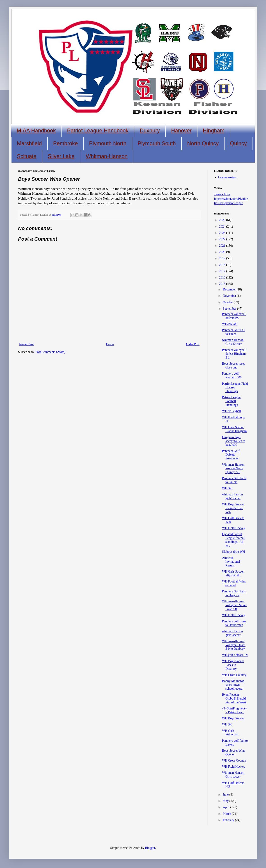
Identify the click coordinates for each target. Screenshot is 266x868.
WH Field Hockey (234, 528)
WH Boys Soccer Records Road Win (233, 508)
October (228, 302)
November (230, 296)
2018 (223, 265)
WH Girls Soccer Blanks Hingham (234, 429)
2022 (223, 239)
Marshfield (29, 143)
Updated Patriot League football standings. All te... (234, 540)
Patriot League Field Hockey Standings (235, 388)
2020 (223, 252)
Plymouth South (157, 143)
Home (110, 344)
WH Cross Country (234, 675)
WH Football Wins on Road (234, 583)
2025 (223, 220)
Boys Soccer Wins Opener (234, 753)
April (226, 807)
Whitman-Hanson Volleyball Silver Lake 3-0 (234, 605)
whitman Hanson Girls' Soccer (233, 342)
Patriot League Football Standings (231, 401)
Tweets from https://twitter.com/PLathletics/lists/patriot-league (231, 199)
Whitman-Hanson (107, 156)
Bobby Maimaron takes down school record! (233, 685)
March (227, 814)
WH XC (227, 488)
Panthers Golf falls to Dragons (234, 593)
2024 (223, 227)
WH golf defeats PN (235, 655)
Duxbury (150, 130)
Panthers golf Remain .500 (232, 375)
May (226, 801)
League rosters (227, 177)
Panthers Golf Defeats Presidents (231, 455)
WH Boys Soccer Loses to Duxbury (233, 665)
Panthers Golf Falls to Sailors (234, 480)
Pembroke (65, 143)
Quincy (238, 143)
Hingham (214, 130)
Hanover (181, 130)
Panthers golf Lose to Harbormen (234, 623)
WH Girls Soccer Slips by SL (233, 573)
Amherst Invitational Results (231, 562)
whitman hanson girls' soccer (232, 496)
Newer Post (26, 344)
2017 (223, 271)
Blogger (150, 848)
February (229, 820)
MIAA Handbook (36, 130)
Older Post (193, 344)
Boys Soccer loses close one (234, 366)
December (230, 289)
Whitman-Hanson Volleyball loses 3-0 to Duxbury (234, 645)
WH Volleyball (232, 411)
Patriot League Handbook (98, 130)
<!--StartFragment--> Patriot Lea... (235, 710)
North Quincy (203, 143)
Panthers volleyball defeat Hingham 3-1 (234, 354)
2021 (223, 246)
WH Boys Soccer (233, 718)
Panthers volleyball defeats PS (234, 316)
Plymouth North (108, 143)
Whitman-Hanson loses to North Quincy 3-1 (233, 469)
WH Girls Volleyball (230, 733)
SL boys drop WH (234, 552)
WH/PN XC (230, 324)
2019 (223, 258)
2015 (223, 284)
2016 (223, 277)
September (230, 309)
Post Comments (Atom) (50, 352)
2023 (223, 233)
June (226, 795)
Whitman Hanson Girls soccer (233, 775)
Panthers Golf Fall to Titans (234, 332)
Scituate (27, 156)
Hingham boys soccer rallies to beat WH (234, 441)
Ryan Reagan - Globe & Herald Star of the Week (234, 699)
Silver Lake (61, 156)
